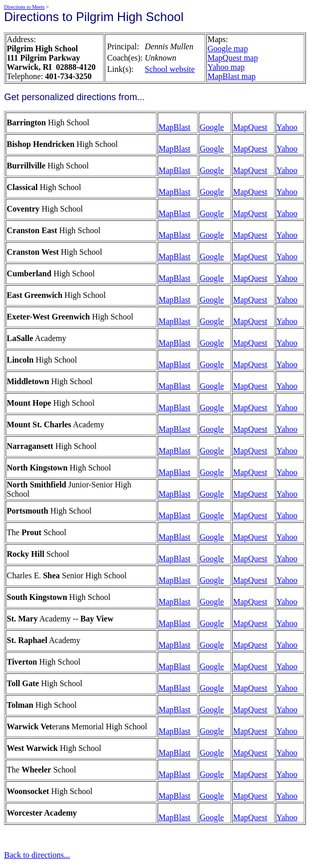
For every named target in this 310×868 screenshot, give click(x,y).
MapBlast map (231, 76)
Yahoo (287, 127)
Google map (228, 49)
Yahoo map (226, 67)
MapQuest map (232, 58)
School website (170, 69)
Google (212, 127)
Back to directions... (37, 855)
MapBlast (175, 127)
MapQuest (250, 127)
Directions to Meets (24, 7)
